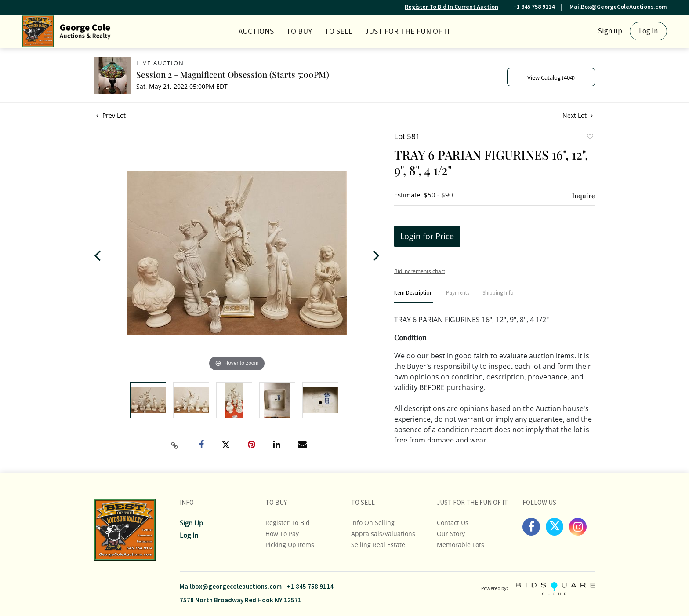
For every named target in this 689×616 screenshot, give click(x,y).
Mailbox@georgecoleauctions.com (231, 587)
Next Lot (578, 115)
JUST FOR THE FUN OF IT (408, 31)
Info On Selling (373, 523)
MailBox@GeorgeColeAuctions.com (618, 7)
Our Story (451, 534)
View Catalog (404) (551, 77)
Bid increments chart (420, 271)
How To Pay (282, 534)
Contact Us (453, 523)
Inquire (584, 196)
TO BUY (299, 31)
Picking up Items (290, 545)
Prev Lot (111, 115)
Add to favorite (590, 137)
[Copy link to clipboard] (175, 445)
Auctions (256, 31)
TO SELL (338, 31)
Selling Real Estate (378, 545)
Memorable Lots (461, 545)
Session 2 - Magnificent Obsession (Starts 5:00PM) (233, 74)
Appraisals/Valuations (383, 534)
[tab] (413, 297)
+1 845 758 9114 (534, 7)
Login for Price (427, 236)
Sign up (610, 31)
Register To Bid (288, 523)
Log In (648, 31)
